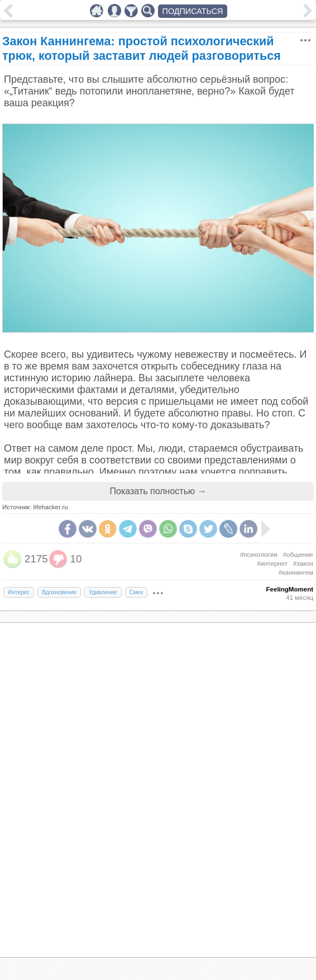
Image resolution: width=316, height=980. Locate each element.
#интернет (272, 564)
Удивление (103, 592)
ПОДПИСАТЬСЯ (193, 11)
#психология (259, 555)
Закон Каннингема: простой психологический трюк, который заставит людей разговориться (142, 48)
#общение (298, 555)
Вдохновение (59, 592)
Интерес (19, 592)
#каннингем (296, 572)
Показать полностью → (158, 491)
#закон (303, 564)
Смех (137, 592)
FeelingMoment (290, 589)
